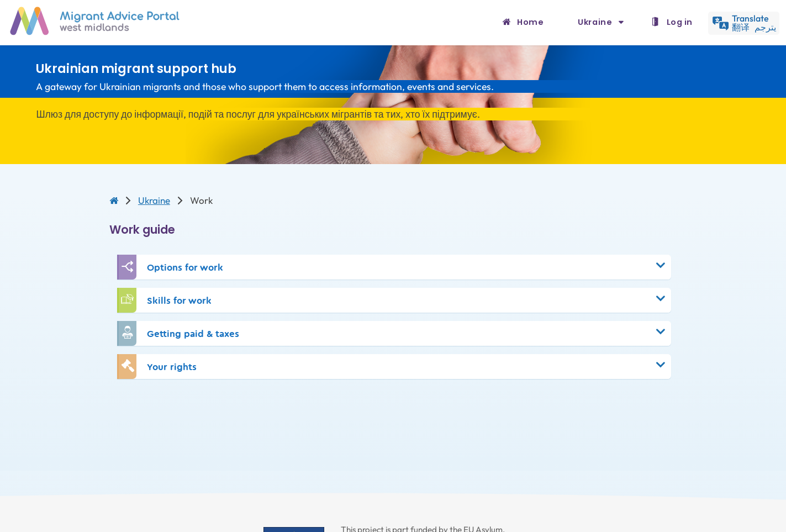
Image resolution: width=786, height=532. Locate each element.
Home (530, 22)
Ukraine (596, 22)
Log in (680, 22)
